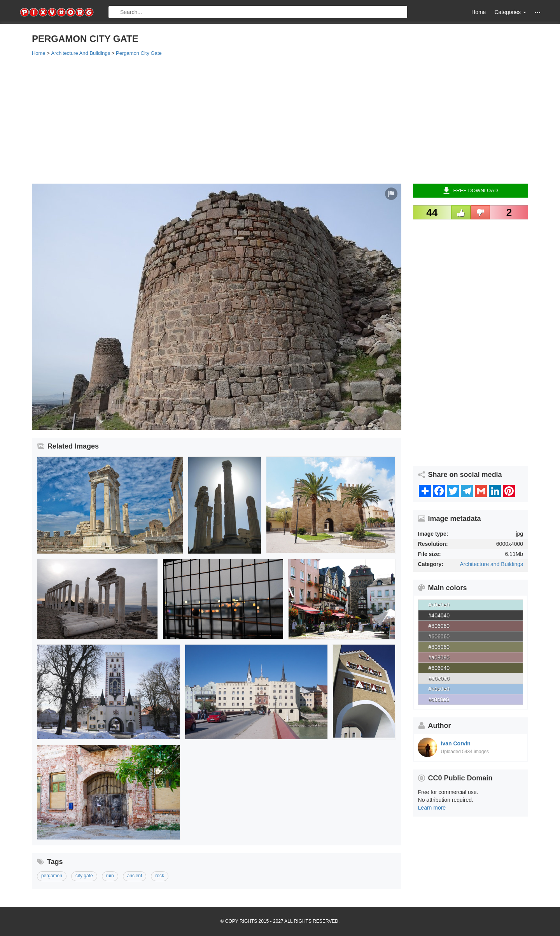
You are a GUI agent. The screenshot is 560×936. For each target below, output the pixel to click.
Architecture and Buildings (491, 564)
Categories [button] (510, 12)
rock (160, 876)
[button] (537, 12)
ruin (110, 876)
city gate (84, 876)
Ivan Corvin (456, 743)
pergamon (52, 876)
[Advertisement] (265, 119)
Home (479, 12)
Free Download (470, 191)
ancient (135, 876)
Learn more (432, 808)
